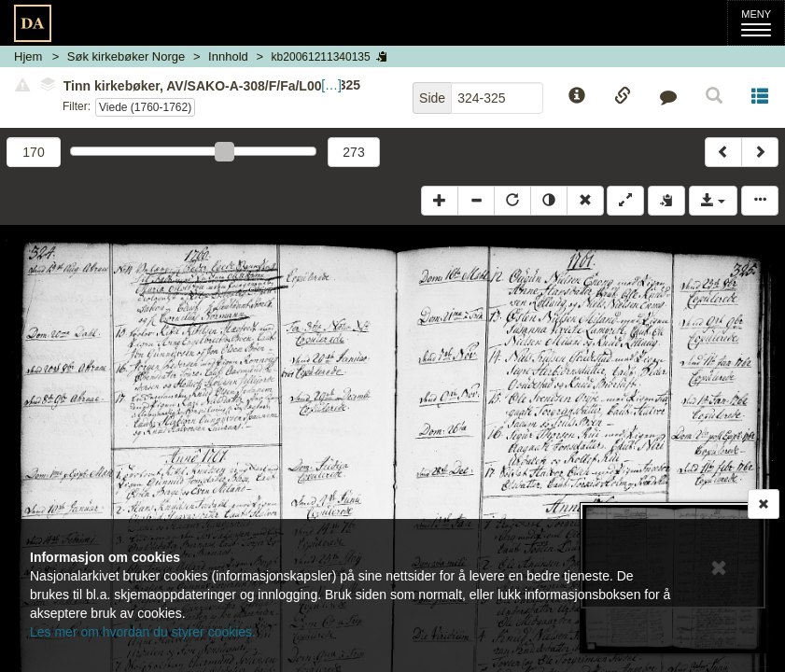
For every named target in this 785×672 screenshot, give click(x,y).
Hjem (28, 56)
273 (353, 152)
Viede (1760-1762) (145, 107)
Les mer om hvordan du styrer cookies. (143, 632)
